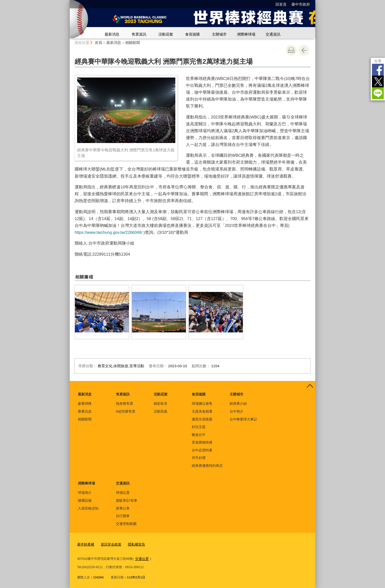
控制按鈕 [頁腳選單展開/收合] (310, 386)
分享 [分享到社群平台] (378, 61)
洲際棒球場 (246, 34)
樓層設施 (85, 500)
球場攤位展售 (202, 404)
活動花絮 (166, 34)
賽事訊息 (85, 411)
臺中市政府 (301, 4)
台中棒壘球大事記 (243, 419)
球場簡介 (85, 493)
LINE (378, 93)
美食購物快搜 (202, 442)
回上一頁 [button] (304, 50)
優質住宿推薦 (202, 419)
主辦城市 (219, 34)
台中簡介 (236, 411)
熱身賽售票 (124, 404)
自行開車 (123, 516)
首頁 (98, 43)
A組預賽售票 (126, 411)
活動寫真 (161, 411)
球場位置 (123, 493)
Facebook (378, 70)
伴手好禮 (199, 458)
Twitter (378, 81)
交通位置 (141, 558)
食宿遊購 (192, 34)
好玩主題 (199, 427)
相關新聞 (133, 43)
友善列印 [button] (291, 50)
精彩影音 (161, 404)
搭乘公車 (123, 508)
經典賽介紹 (238, 404)
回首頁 (281, 4)
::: (68, 2)
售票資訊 (139, 34)
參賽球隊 (85, 404)
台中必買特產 (202, 450)
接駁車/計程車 (127, 500)
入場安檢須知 (88, 508)
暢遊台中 (199, 435)
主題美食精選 (202, 411)
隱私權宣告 (133, 544)
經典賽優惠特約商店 (207, 466)
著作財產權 (85, 544)
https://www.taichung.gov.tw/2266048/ (109, 232)
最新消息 (112, 34)
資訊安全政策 (109, 544)
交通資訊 (273, 34)
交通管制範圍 (126, 524)
